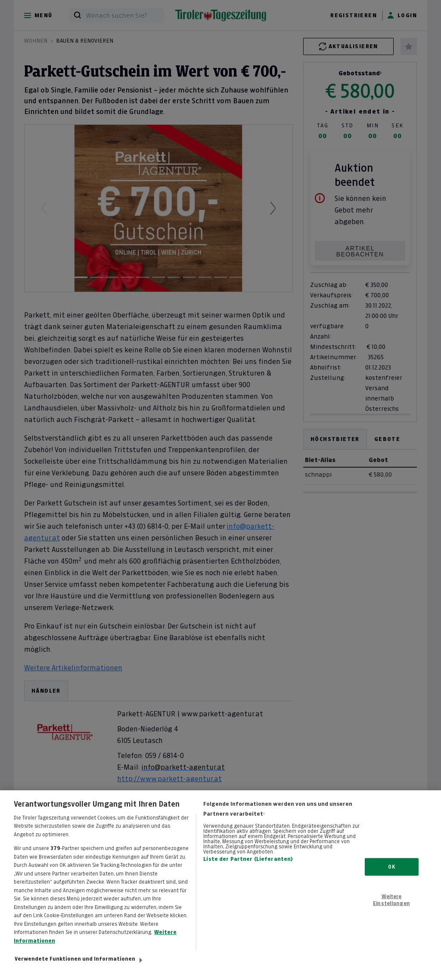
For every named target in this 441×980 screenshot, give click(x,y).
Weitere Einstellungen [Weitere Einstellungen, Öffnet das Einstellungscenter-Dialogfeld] (391, 908)
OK (391, 875)
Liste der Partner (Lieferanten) (248, 867)
